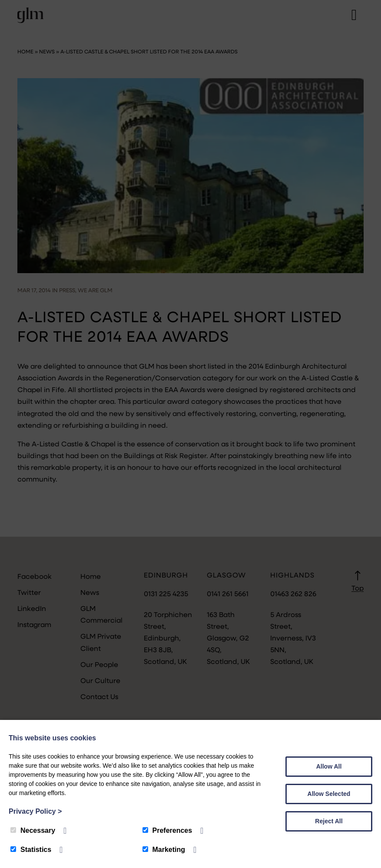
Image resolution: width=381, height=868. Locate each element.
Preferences (167, 830)
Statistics (31, 850)
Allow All (329, 766)
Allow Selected (329, 794)
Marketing (164, 850)
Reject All (329, 821)
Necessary (33, 830)
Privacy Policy (35, 811)
